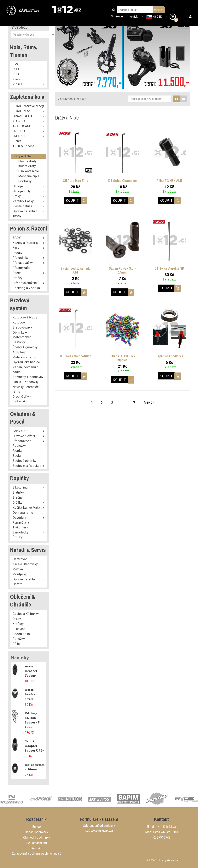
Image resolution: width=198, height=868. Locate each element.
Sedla (17, 456)
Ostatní (18, 584)
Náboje (18, 186)
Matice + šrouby (24, 357)
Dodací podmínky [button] (36, 832)
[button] (24, 10)
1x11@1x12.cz (166, 827)
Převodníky (20, 258)
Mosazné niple (29, 176)
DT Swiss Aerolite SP (169, 268)
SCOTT (18, 74)
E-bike (17, 141)
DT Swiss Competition (76, 356)
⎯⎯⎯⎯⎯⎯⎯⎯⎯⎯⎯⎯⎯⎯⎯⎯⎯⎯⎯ (31, 151)
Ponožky (19, 639)
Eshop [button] (37, 827)
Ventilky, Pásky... (24, 201)
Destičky (19, 342)
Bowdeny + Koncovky (28, 377)
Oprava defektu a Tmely (25, 213)
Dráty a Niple (22, 156)
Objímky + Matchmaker (22, 335)
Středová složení (25, 283)
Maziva (18, 569)
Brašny (17, 497)
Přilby (17, 644)
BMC (16, 64)
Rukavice (19, 629)
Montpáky (20, 574)
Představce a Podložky (22, 443)
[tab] (176, 99)
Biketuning (20, 487)
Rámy (17, 79)
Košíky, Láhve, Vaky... (27, 508)
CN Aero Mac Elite (76, 181)
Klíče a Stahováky (25, 564)
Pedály (17, 253)
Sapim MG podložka (169, 356)
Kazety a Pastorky (26, 243)
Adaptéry (19, 352)
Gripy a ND (20, 431)
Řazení (17, 273)
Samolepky (20, 532)
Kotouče (19, 322)
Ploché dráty (27, 161)
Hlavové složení (24, 436)
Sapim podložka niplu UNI (76, 270)
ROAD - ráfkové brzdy (28, 106)
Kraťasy (18, 624)
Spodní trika (21, 634)
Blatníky (18, 492)
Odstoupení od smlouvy (99, 826)
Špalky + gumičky (25, 347)
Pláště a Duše (22, 206)
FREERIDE (20, 136)
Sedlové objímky (24, 461)
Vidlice (17, 84)
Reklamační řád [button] (37, 843)
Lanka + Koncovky (26, 382)
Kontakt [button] (134, 16)
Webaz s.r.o (174, 860)
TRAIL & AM (21, 126)
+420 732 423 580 (165, 832)
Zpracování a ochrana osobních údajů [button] (37, 854)
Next (149, 402)
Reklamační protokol (99, 831)
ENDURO (19, 131)
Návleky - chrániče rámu (26, 389)
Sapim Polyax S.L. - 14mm (122, 270)
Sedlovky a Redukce (27, 466)
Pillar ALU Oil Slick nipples (122, 358)
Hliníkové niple (29, 171)
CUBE (17, 69)
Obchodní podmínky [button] (37, 837)
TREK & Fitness (23, 146)
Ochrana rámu (23, 513)
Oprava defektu (24, 579)
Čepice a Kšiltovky (26, 614)
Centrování (20, 559)
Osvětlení (19, 518)
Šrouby (18, 537)
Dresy (17, 619)
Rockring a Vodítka (26, 288)
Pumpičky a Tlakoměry (21, 525)
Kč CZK (154, 16)
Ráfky (17, 196)
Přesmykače (21, 268)
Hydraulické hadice (26, 362)
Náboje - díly (22, 191)
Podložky (25, 181)
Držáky (17, 502)
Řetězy (17, 278)
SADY (17, 238)
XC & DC (19, 121)
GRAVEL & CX (22, 116)
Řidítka (17, 451)
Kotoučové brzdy (25, 317)
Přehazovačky (23, 263)
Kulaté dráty (27, 166)
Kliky (16, 248)
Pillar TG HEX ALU (169, 181)
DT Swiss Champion (122, 181)
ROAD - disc (21, 111)
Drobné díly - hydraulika (22, 399)
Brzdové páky (22, 327)
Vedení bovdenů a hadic (25, 369)
